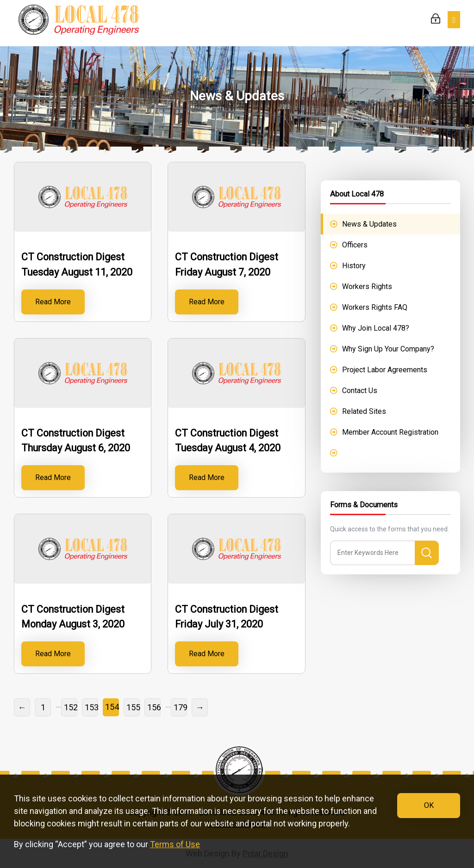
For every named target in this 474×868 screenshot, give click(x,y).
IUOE (79, 23)
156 (154, 707)
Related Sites (364, 411)
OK (429, 805)
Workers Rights (367, 286)
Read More (53, 302)
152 (71, 707)
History (354, 266)
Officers (355, 245)
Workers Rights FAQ (375, 307)
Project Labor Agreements (385, 370)
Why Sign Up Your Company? (388, 349)
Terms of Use (175, 844)
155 (133, 707)
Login (436, 18)
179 (180, 707)
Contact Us (360, 391)
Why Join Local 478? (376, 328)
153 (91, 707)
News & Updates (369, 224)
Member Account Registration (390, 432)
